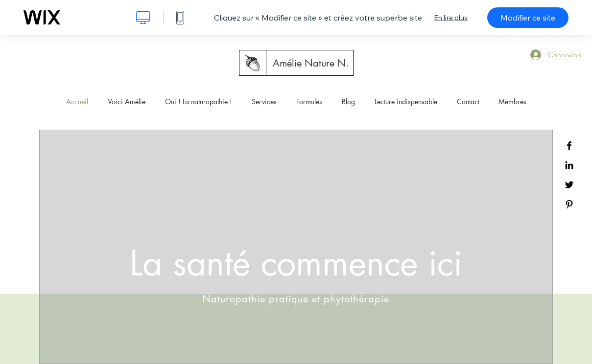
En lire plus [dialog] (451, 18)
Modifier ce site (528, 18)
